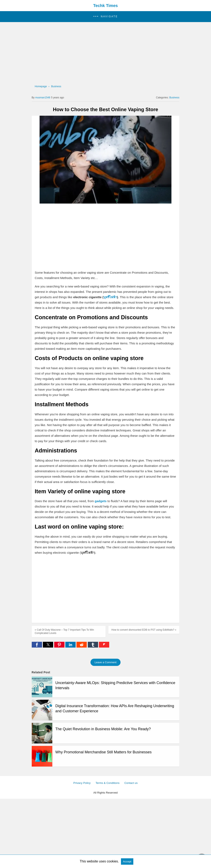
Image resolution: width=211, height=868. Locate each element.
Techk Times (105, 6)
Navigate (109, 16)
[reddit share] (82, 646)
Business (56, 86)
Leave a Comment (105, 662)
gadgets (101, 501)
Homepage (41, 86)
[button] (105, 17)
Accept (127, 862)
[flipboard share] (104, 646)
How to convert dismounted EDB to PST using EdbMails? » (144, 630)
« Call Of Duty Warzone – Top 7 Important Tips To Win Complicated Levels (64, 632)
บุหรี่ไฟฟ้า (110, 297)
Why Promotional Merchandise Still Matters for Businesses (104, 752)
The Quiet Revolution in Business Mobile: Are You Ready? (103, 729)
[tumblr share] (93, 646)
